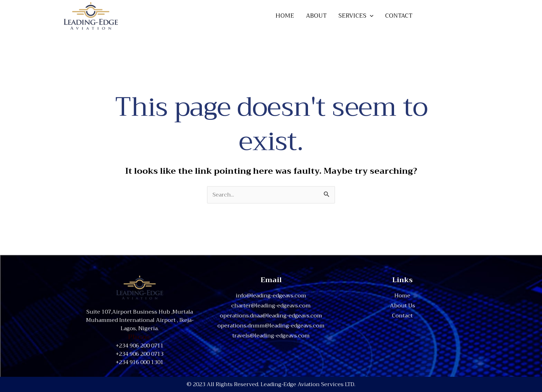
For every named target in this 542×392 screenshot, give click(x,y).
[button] (452, 16)
